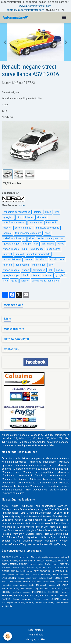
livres (28, 490)
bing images (37, 249)
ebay (47, 233)
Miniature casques (12, 490)
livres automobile (44, 445)
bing (25, 249)
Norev (22, 205)
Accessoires (40, 490)
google (27, 244)
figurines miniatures (13, 493)
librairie (38, 212)
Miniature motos (58, 486)
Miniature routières (56, 458)
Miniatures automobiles (32, 442)
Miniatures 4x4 (60, 469)
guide (48, 212)
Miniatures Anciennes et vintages (32, 469)
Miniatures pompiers (30, 458)
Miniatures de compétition (38, 472)
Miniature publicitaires (14, 462)
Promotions (8, 458)
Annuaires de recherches (17, 212)
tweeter (7, 228)
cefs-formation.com (14, 223)
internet (29, 217)
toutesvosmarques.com (28, 233)
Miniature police (26, 483)
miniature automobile (48, 228)
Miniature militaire (47, 483)
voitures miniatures (56, 435)
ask (36, 244)
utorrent (8, 254)
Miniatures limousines (43, 479)
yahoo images (11, 249)
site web (41, 217)
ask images (48, 244)
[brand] (16, 17)
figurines (27, 445)
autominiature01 (24, 228)
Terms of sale (36, 635)
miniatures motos (11, 445)
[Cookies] (8, 636)
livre (57, 212)
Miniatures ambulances (43, 462)
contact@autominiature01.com (25, 10)
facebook (51, 223)
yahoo (61, 244)
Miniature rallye (58, 476)
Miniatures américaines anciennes (35, 465)
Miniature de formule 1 (32, 476)
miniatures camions (58, 442)
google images (11, 244)
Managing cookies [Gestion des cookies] (35, 639)
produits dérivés (59, 490)
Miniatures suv (10, 472)
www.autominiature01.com (35, 6)
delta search (54, 249)
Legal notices (36, 630)
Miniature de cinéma (14, 479)
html (19, 217)
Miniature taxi (37, 486)
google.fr (8, 217)
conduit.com (36, 223)
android (7, 233)
